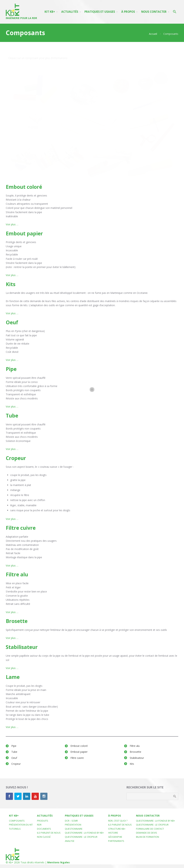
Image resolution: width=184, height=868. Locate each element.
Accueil (153, 34)
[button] (175, 12)
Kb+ (11, 862)
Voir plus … (12, 224)
